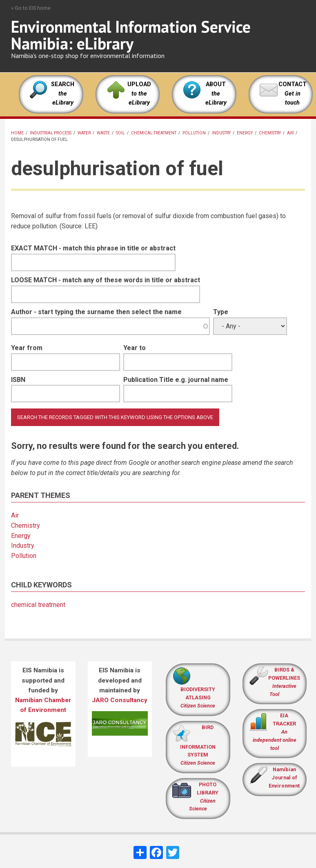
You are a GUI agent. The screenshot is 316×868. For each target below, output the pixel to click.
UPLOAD (139, 94)
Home (17, 133)
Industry (221, 133)
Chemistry (270, 133)
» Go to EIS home (31, 8)
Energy (245, 133)
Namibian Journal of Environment (284, 778)
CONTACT (293, 84)
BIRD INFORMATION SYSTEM (198, 745)
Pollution (194, 133)
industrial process (51, 133)
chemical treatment (154, 133)
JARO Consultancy (120, 700)
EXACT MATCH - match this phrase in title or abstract (93, 248)
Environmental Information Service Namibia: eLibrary (131, 35)
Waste (103, 133)
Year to (135, 348)
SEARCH (63, 94)
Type (221, 312)
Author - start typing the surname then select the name (96, 312)
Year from (27, 348)
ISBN (18, 380)
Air (290, 133)
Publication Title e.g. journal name (176, 380)
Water (84, 133)
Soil (120, 133)
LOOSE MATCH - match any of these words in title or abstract (106, 280)
